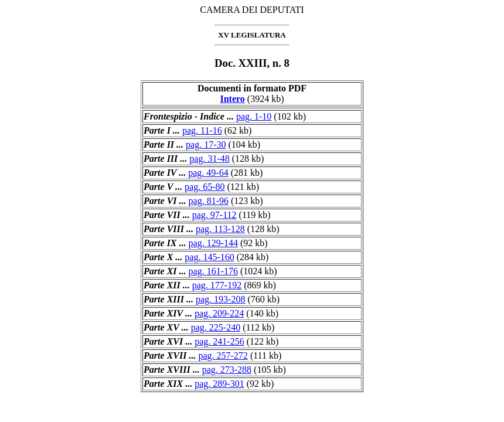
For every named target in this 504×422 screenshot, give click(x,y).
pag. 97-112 (214, 215)
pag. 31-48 (209, 159)
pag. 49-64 (208, 173)
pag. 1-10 (254, 116)
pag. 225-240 (216, 327)
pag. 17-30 (206, 144)
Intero (232, 99)
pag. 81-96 (209, 201)
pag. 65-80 (205, 187)
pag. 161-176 (213, 271)
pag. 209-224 (219, 313)
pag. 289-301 (219, 384)
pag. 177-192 (217, 285)
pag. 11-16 (202, 130)
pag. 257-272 (223, 355)
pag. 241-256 (219, 341)
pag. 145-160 (209, 257)
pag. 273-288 (227, 370)
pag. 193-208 (220, 299)
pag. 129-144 (213, 243)
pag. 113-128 (220, 229)
